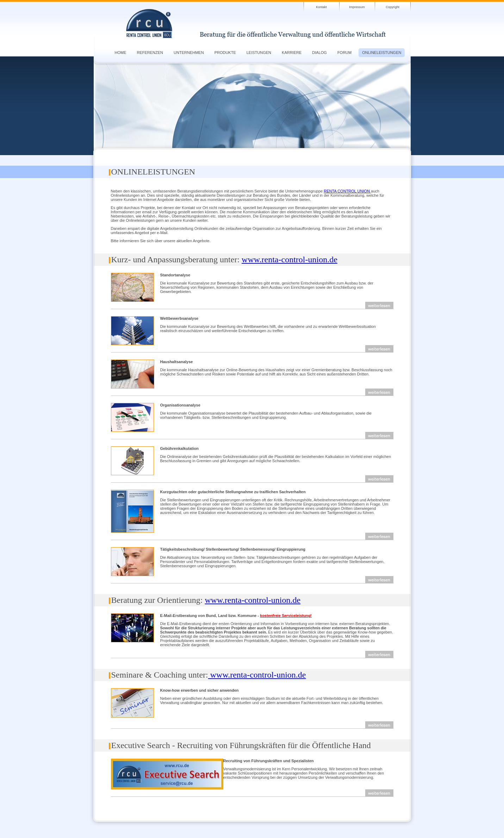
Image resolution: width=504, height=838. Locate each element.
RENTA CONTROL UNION (347, 191)
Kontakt (321, 7)
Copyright (393, 7)
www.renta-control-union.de (290, 259)
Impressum (357, 7)
